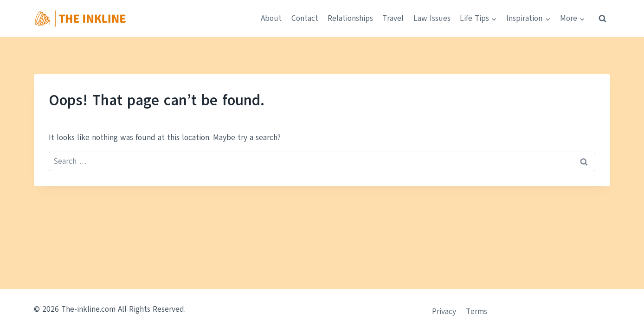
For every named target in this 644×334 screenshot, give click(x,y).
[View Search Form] (602, 19)
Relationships (350, 18)
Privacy (444, 312)
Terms (477, 312)
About (271, 18)
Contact (305, 18)
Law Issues (432, 18)
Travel (393, 18)
